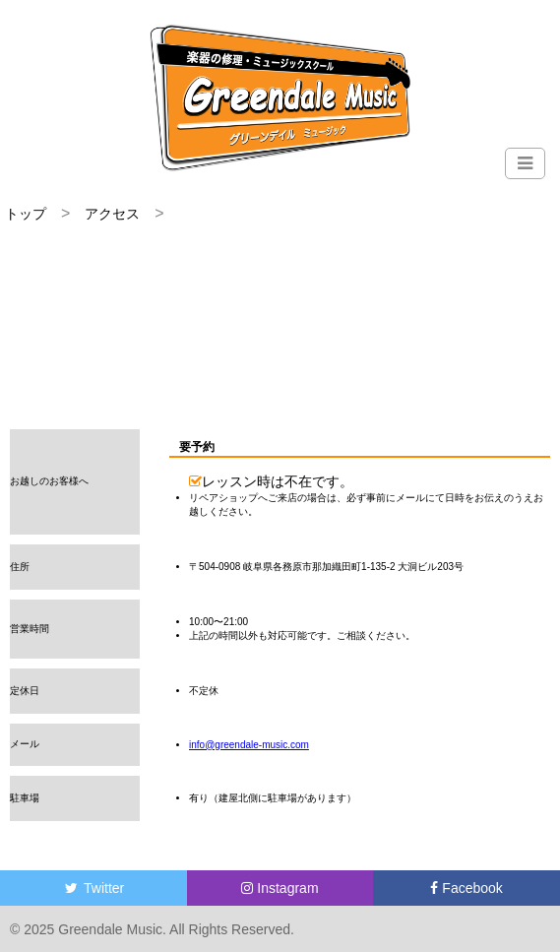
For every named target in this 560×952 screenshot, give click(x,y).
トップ (26, 214)
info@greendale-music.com (249, 745)
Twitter (93, 888)
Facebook (466, 888)
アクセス (112, 214)
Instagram (280, 888)
